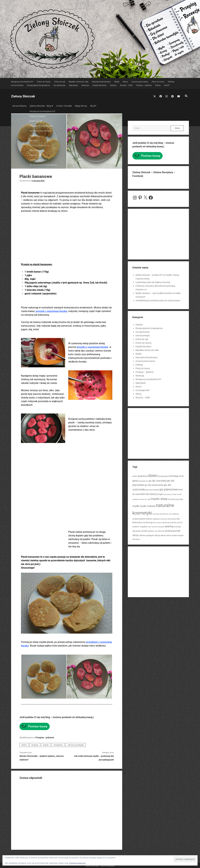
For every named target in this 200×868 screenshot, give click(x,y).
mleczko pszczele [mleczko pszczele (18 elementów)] (175, 498)
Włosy (125, 82)
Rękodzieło (73, 85)
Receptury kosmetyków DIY (22, 82)
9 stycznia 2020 (38, 180)
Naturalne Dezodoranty (101, 82)
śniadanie (58, 744)
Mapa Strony (86, 106)
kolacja (35, 744)
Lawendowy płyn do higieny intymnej (153, 281)
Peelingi (171, 82)
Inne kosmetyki (17, 85)
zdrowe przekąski (76, 744)
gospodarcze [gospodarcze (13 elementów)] (143, 480)
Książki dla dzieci (99, 85)
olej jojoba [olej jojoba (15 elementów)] (172, 518)
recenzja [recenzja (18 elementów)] (177, 526)
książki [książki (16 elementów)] (160, 493)
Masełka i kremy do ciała (78, 82)
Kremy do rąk (60, 82)
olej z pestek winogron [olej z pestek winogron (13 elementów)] (156, 526)
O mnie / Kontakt (67, 106)
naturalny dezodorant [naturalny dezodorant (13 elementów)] (160, 513)
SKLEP (167, 85)
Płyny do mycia (158, 82)
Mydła (117, 82)
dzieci (24, 744)
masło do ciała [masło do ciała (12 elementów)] (145, 498)
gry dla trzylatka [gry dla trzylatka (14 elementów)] (153, 489)
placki (46, 744)
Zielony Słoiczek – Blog (42, 106)
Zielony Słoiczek (23, 96)
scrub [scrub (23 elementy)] (144, 530)
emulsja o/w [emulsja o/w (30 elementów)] (177, 475)
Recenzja (85, 85)
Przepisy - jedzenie (45, 737)
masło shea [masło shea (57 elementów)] (159, 498)
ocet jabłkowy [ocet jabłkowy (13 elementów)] (174, 513)
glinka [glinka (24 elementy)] (135, 480)
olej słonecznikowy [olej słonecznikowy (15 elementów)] (169, 522)
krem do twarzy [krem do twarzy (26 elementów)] (148, 493)
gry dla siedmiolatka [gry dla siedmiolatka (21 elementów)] (154, 484)
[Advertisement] (67, 237)
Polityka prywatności (77, 863)
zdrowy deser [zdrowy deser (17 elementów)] (160, 534)
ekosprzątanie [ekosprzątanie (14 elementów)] (163, 475)
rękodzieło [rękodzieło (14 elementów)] (137, 530)
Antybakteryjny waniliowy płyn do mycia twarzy (158, 300)
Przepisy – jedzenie (144, 85)
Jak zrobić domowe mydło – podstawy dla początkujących (94, 757)
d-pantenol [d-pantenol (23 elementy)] (143, 475)
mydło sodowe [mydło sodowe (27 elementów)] (148, 505)
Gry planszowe (59, 85)
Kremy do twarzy (44, 82)
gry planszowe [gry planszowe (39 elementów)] (169, 489)
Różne (158, 85)
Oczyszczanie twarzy (140, 82)
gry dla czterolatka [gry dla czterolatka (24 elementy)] (158, 480)
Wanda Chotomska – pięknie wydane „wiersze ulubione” (42, 757)
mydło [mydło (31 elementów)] (136, 505)
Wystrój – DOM (126, 85)
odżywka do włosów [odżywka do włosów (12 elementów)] (160, 518)
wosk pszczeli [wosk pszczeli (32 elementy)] (172, 530)
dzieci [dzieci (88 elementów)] (153, 475)
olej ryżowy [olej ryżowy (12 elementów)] (157, 522)
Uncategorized (142, 389)
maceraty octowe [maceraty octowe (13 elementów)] (170, 493)
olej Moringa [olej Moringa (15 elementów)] (147, 522)
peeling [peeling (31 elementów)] (169, 525)
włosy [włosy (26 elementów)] (135, 534)
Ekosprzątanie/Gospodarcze (38, 85)
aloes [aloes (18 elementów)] (135, 475)
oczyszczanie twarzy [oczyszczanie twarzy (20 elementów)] (142, 518)
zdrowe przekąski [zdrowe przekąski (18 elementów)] (146, 534)
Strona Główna (19, 106)
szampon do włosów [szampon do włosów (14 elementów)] (156, 530)
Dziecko (113, 85)
